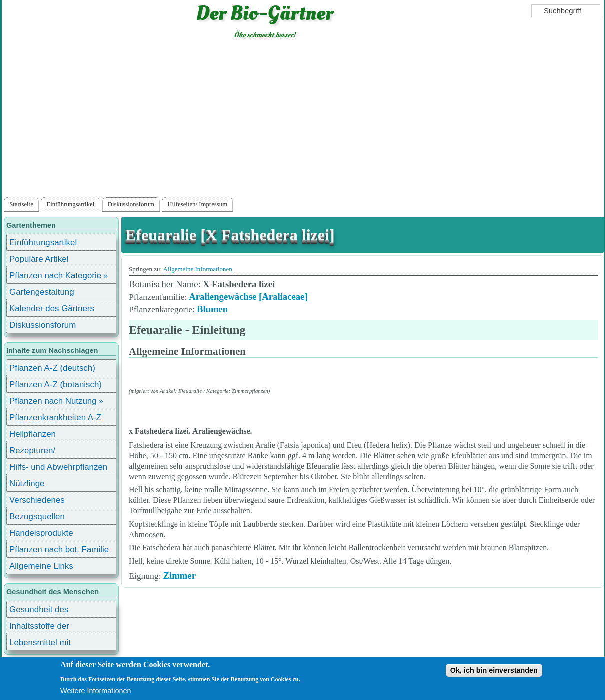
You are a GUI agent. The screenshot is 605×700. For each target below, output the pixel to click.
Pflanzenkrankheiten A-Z (55, 418)
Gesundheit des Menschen (39, 611)
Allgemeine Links (41, 566)
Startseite (21, 204)
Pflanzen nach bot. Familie (59, 549)
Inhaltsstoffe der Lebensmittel (39, 627)
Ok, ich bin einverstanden (494, 670)
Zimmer (180, 575)
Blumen (212, 309)
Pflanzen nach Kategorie (55, 275)
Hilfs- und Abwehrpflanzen (58, 467)
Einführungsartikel (70, 204)
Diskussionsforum (131, 204)
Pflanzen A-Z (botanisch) (56, 385)
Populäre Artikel (39, 259)
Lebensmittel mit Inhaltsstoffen (40, 644)
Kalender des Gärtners (52, 308)
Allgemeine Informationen (198, 269)
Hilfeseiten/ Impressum (197, 204)
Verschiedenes (37, 500)
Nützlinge (27, 484)
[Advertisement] (303, 120)
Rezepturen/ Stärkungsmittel (38, 452)
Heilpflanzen (33, 434)
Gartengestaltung (42, 292)
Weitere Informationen (96, 691)
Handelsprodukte (41, 533)
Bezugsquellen (37, 517)
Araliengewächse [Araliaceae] (248, 296)
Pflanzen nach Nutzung (53, 401)
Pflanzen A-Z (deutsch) (52, 368)
